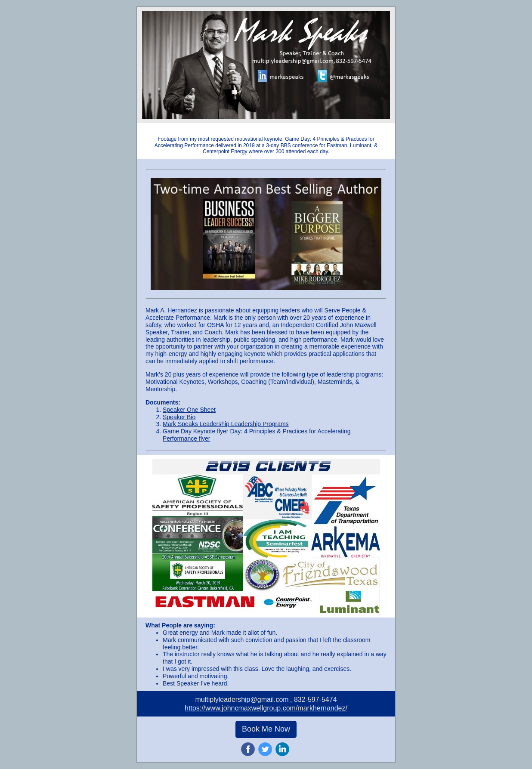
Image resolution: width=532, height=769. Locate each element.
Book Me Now (266, 729)
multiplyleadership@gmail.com (242, 700)
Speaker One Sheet (189, 410)
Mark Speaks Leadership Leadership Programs (226, 424)
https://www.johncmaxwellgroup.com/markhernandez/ (266, 708)
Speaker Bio (179, 417)
